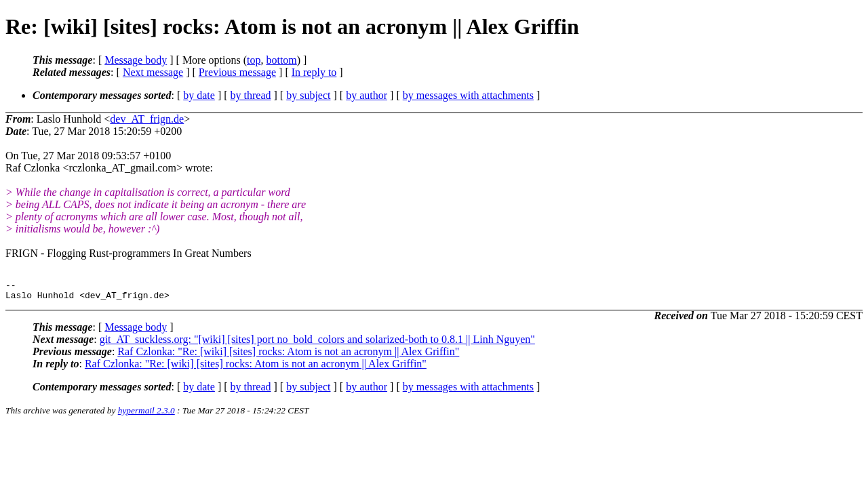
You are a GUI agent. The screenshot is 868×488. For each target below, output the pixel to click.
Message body (136, 60)
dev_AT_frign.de (147, 119)
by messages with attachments (468, 95)
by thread (251, 95)
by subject (308, 95)
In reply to (314, 72)
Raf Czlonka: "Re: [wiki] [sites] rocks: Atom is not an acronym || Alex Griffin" (288, 355)
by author (367, 95)
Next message (153, 72)
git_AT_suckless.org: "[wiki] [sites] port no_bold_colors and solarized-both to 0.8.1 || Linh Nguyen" (317, 343)
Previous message (237, 72)
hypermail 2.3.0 (146, 414)
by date (199, 95)
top (254, 60)
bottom (281, 60)
